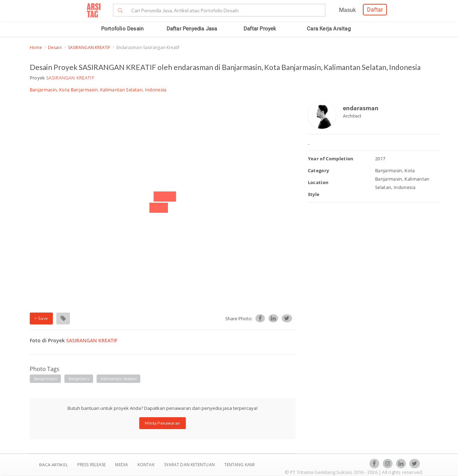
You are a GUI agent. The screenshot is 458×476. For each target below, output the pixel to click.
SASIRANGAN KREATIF (89, 47)
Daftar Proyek (260, 29)
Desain (55, 47)
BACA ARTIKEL (54, 465)
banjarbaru (79, 379)
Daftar (375, 10)
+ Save (41, 318)
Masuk (347, 10)
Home (36, 47)
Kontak (147, 465)
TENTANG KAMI (239, 465)
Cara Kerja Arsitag (329, 29)
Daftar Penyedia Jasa (192, 29)
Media (122, 465)
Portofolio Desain (122, 29)
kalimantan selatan (119, 379)
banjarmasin (46, 379)
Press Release (92, 465)
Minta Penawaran (163, 423)
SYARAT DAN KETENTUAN (190, 465)
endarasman (361, 108)
